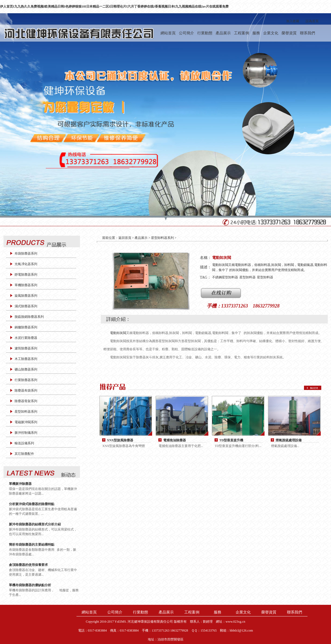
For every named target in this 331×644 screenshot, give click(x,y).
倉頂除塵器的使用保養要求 (28, 565)
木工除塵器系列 (26, 359)
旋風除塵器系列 (26, 296)
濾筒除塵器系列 (26, 348)
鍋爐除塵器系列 (26, 327)
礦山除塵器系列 (26, 369)
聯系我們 (307, 33)
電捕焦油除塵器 (175, 440)
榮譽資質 (289, 33)
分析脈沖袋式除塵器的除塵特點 (32, 504)
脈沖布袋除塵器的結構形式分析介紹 (35, 524)
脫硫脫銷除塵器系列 (29, 317)
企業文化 (271, 33)
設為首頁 (312, 21)
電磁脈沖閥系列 (26, 422)
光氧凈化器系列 (26, 264)
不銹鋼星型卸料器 (225, 277)
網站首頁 (168, 33)
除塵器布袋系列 (26, 391)
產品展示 (223, 33)
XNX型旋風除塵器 (120, 440)
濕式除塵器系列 (26, 306)
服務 (256, 33)
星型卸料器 (248, 277)
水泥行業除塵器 (26, 338)
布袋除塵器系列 (26, 253)
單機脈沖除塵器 (20, 484)
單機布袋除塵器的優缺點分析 (30, 585)
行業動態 (205, 33)
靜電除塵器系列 (26, 275)
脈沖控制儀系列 (26, 433)
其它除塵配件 (24, 454)
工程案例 (242, 33)
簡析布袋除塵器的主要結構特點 (32, 545)
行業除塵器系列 (26, 380)
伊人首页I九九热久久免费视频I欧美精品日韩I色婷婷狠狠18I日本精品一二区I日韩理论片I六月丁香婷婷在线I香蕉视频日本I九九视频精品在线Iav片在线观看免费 (114, 6)
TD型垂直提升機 (231, 440)
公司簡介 (186, 33)
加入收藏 (293, 21)
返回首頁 (125, 238)
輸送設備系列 (24, 443)
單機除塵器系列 (26, 285)
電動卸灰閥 (118, 333)
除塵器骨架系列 (26, 401)
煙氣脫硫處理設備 (289, 440)
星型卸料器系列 (26, 412)
